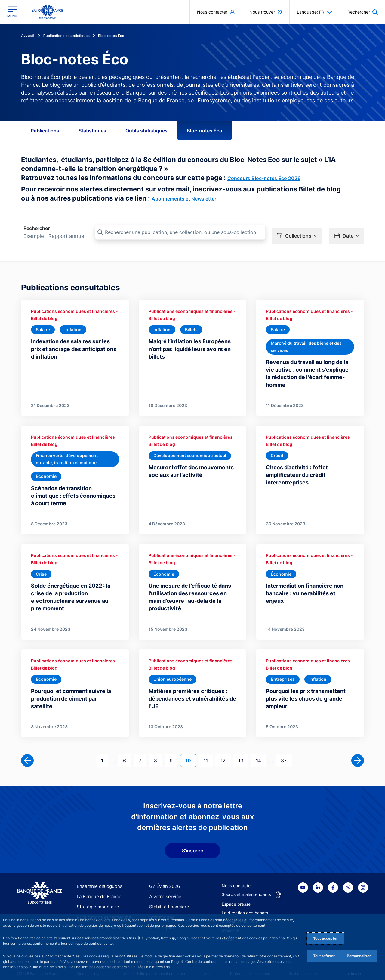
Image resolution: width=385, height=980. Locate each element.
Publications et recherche (102, 911)
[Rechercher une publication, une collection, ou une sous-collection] (180, 232)
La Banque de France (98, 890)
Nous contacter (237, 880)
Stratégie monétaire (96, 901)
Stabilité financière (167, 901)
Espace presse (236, 898)
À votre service (164, 890)
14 (261, 754)
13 (243, 754)
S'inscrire (192, 845)
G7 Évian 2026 (163, 880)
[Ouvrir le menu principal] (12, 12)
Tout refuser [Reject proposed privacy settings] (324, 956)
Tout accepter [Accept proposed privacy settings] (325, 938)
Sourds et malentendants (246, 888)
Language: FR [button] (315, 12)
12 (225, 754)
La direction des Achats (245, 907)
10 (191, 754)
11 (208, 754)
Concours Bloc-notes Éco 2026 (264, 178)
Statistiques (92, 131)
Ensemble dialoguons (97, 880)
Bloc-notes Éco (205, 131)
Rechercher (37, 228)
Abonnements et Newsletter (184, 199)
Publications (45, 131)
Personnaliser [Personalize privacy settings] (359, 956)
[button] (297, 232)
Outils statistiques (146, 131)
